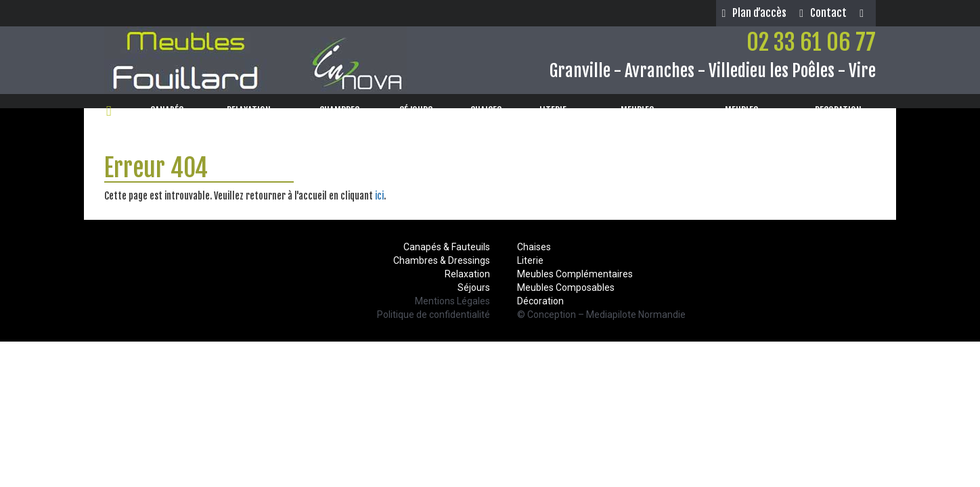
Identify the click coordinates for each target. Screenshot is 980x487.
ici (379, 196)
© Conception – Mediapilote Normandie (601, 315)
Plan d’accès (754, 13)
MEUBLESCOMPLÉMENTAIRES (742, 117)
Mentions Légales (452, 301)
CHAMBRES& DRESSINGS (340, 117)
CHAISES (490, 111)
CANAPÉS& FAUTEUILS (167, 117)
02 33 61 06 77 (811, 42)
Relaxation (467, 274)
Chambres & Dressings (442, 260)
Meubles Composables (566, 287)
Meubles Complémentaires (575, 274)
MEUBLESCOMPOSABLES (637, 117)
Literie (530, 260)
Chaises (534, 247)
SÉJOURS (420, 111)
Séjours (474, 287)
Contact (823, 13)
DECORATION (843, 111)
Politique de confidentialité (433, 315)
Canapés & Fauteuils (447, 247)
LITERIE (557, 111)
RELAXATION (253, 111)
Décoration (540, 301)
